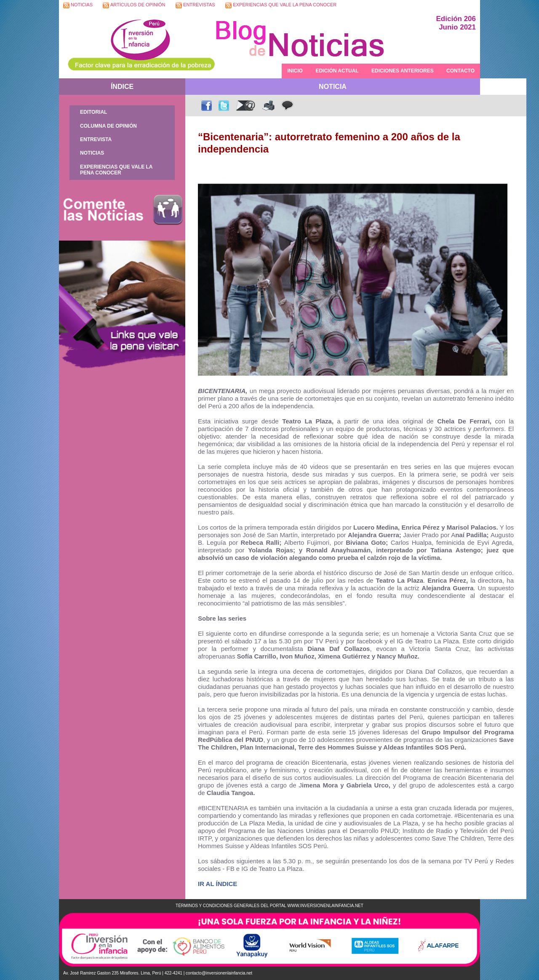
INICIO (295, 71)
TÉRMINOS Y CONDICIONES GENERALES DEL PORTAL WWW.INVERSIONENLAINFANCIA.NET (269, 906)
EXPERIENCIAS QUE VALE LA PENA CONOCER (281, 5)
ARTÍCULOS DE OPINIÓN (134, 5)
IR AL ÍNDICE (217, 884)
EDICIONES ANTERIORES (403, 71)
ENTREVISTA (96, 139)
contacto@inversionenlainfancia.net (219, 973)
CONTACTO (460, 71)
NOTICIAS (78, 5)
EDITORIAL (93, 112)
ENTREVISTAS (195, 5)
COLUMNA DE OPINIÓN (108, 126)
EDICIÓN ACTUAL (337, 71)
